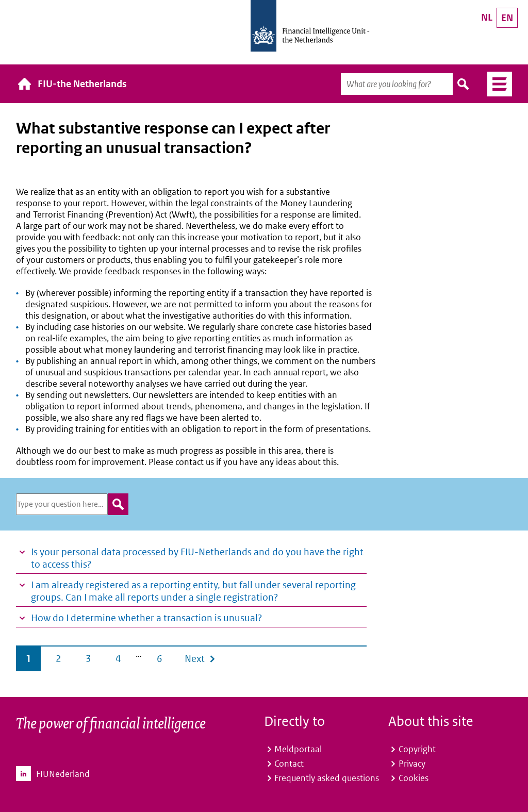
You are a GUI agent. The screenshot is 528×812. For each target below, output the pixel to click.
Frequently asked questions (327, 778)
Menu (496, 84)
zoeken (118, 504)
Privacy (412, 764)
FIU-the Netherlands (82, 84)
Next (195, 659)
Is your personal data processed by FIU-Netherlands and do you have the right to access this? (197, 558)
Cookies (414, 778)
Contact (289, 764)
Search (464, 84)
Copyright (417, 749)
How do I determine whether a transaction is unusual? (146, 618)
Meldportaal (298, 749)
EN (507, 18)
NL (487, 17)
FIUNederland (63, 774)
